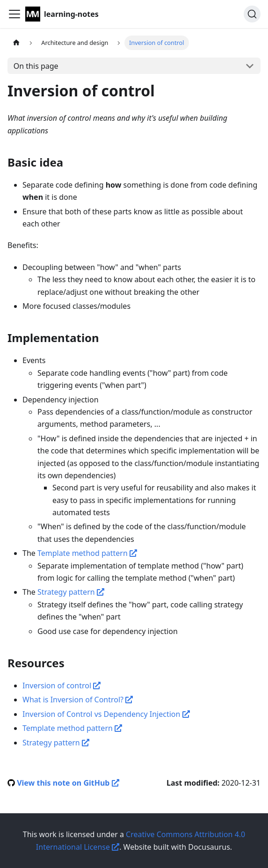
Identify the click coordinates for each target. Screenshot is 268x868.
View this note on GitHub (68, 783)
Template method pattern (87, 553)
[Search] (252, 14)
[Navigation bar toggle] (14, 14)
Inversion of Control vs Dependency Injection (106, 714)
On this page (36, 66)
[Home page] (16, 43)
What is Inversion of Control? (78, 700)
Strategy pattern (71, 592)
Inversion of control (62, 686)
